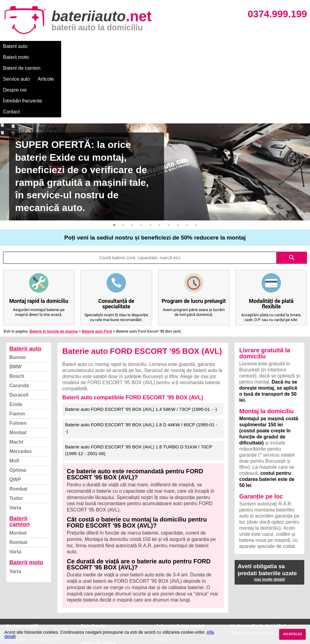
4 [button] (141, 159)
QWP (15, 414)
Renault (164, 600)
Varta (15, 442)
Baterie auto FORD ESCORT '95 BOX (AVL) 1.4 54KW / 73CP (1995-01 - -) (141, 344)
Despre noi (184, 46)
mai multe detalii (269, 514)
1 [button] (114, 159)
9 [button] (187, 159)
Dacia (162, 574)
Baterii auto (15, 46)
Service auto (128, 46)
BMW (15, 301)
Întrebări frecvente (221, 46)
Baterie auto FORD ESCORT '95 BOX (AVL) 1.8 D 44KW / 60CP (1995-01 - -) (141, 363)
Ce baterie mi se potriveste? (34, 574)
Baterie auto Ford (97, 266)
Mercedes (21, 386)
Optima (18, 405)
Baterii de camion (87, 46)
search (292, 192)
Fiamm (17, 348)
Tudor (16, 433)
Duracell (19, 329)
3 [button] (132, 159)
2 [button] (123, 159)
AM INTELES (292, 634)
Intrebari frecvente (24, 587)
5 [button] (150, 159)
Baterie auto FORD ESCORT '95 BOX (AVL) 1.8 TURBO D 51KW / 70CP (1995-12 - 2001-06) (139, 385)
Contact (257, 46)
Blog (11, 567)
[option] (155, 106)
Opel (161, 614)
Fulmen (18, 358)
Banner (18, 292)
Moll (14, 395)
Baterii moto (48, 46)
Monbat (18, 367)
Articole (157, 46)
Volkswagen (168, 594)
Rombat (18, 423)
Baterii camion (20, 456)
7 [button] (169, 159)
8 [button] (178, 159)
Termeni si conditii (24, 594)
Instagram (16, 607)
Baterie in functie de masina (53, 266)
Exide (16, 339)
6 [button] (160, 159)
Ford (161, 580)
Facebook (16, 600)
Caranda (19, 320)
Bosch (17, 311)
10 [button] (196, 159)
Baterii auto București (252, 567)
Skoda (162, 587)
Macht (16, 376)
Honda (163, 621)
